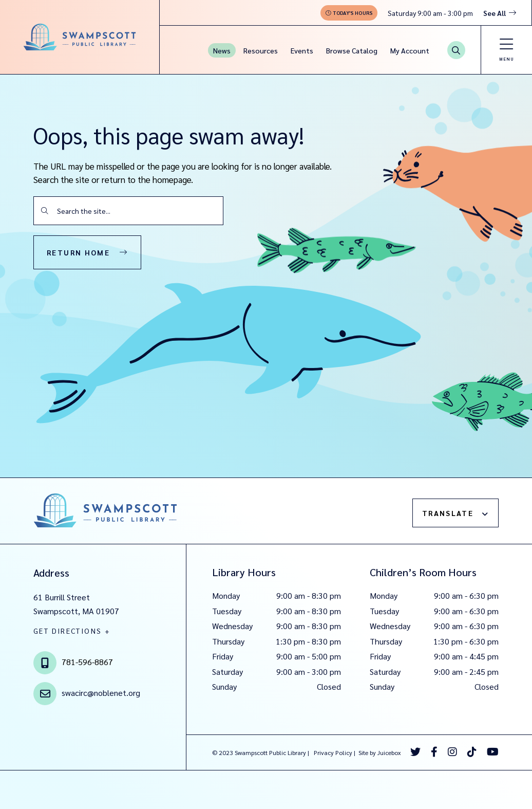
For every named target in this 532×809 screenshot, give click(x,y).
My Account (410, 50)
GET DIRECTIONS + (72, 631)
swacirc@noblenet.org (101, 693)
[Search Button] (456, 50)
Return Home (78, 252)
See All (495, 13)
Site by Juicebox (380, 752)
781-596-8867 (87, 662)
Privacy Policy (333, 752)
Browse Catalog (352, 50)
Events (302, 50)
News (222, 50)
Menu (507, 59)
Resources (261, 50)
